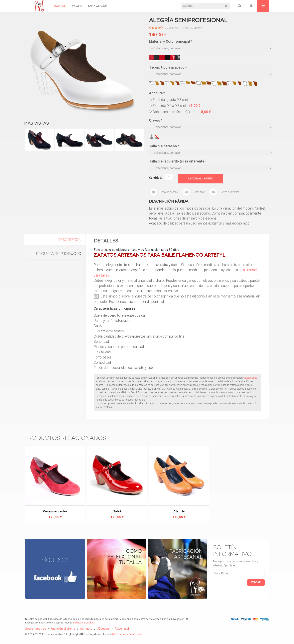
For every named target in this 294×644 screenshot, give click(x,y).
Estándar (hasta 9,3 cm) (170, 100)
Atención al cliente (63, 629)
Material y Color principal (171, 41)
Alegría (179, 511)
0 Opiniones (171, 28)
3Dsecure (103, 629)
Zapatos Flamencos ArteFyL (37, 6)
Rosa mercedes (55, 511)
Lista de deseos (169, 192)
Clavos (156, 120)
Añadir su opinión (192, 28)
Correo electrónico (229, 192)
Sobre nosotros (36, 629)
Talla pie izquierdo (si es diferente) (177, 161)
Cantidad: (155, 178)
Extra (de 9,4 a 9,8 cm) (176, 106)
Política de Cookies (84, 623)
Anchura (157, 93)
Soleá (117, 511)
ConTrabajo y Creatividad (127, 634)
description (70, 240)
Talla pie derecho (164, 146)
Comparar (199, 192)
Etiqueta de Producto (59, 254)
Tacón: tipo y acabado (168, 67)
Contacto (86, 629)
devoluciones (250, 378)
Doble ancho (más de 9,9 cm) (182, 112)
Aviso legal (122, 629)
